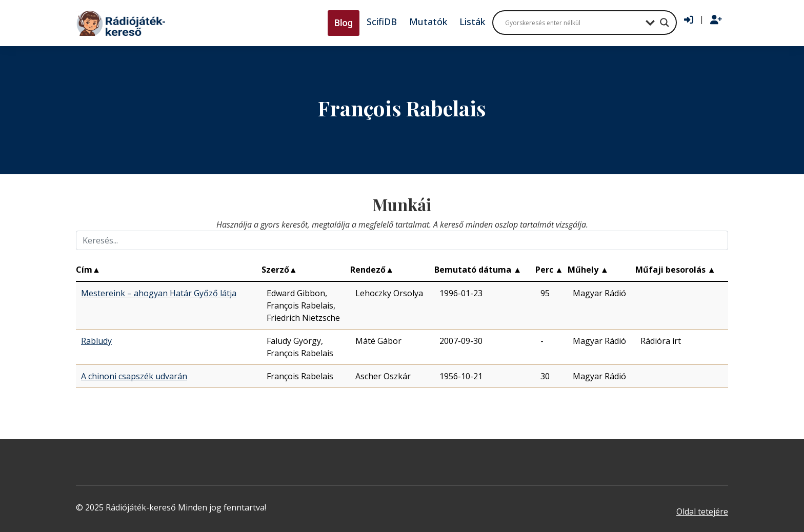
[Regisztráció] (716, 20)
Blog (344, 23)
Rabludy (96, 341)
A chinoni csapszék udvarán (134, 376)
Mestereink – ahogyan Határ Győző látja (159, 293)
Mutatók (428, 22)
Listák (472, 22)
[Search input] (573, 23)
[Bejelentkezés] (689, 20)
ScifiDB (382, 22)
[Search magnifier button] (665, 23)
